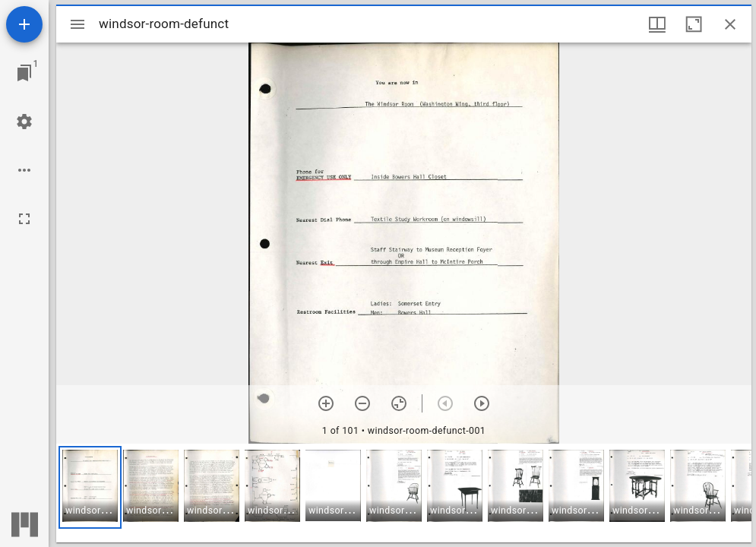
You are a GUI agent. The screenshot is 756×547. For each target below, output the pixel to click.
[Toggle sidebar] (77, 24)
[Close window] (730, 24)
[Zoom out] (362, 403)
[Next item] (482, 403)
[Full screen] (24, 219)
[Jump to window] (24, 73)
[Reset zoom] (399, 403)
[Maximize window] (694, 24)
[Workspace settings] (24, 122)
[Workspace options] (24, 170)
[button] (90, 487)
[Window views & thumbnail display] (657, 24)
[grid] (404, 493)
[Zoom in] (326, 403)
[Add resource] (24, 24)
